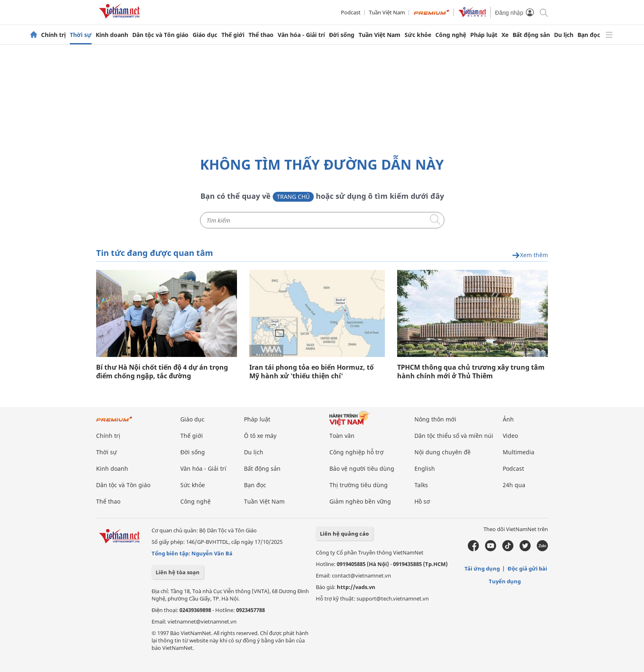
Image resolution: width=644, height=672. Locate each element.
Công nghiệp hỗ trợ (356, 452)
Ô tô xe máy (260, 436)
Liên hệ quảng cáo (344, 534)
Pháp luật (484, 35)
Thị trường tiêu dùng (359, 485)
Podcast (351, 12)
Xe (505, 35)
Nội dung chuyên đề (443, 452)
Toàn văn (342, 436)
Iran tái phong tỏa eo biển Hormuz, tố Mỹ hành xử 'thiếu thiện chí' (312, 372)
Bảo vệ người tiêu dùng (362, 468)
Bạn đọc (589, 35)
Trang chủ (293, 197)
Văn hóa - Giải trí (301, 35)
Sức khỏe (418, 35)
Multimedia (519, 452)
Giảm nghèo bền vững (360, 501)
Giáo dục (205, 35)
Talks (421, 485)
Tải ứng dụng (482, 568)
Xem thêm (530, 255)
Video (510, 436)
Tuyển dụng (505, 581)
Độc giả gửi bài (527, 568)
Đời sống (342, 35)
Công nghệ (451, 35)
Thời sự (81, 35)
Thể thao (261, 35)
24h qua (514, 485)
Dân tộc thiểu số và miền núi (454, 436)
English (425, 468)
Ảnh (508, 419)
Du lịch (564, 35)
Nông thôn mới (435, 419)
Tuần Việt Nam (387, 12)
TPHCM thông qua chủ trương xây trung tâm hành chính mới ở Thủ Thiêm (471, 372)
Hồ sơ (422, 501)
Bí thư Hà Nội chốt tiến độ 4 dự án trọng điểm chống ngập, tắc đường (162, 372)
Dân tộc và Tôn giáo (160, 35)
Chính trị (53, 35)
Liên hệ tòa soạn (178, 572)
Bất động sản (531, 35)
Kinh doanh (112, 35)
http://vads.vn (356, 587)
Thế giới (233, 35)
